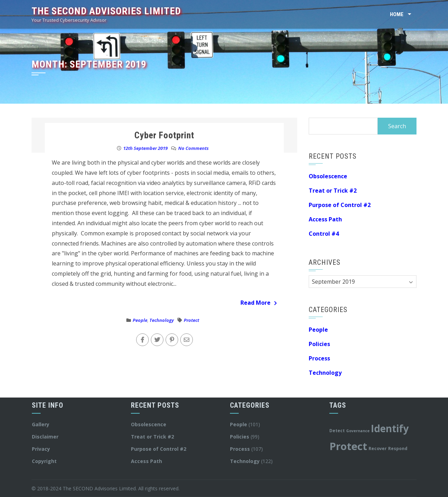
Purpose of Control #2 (340, 205)
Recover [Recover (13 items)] (378, 448)
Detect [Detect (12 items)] (337, 430)
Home (397, 14)
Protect (191, 320)
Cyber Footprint (164, 135)
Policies (319, 344)
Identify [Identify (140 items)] (390, 428)
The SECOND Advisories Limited (106, 11)
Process (319, 358)
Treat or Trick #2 (333, 191)
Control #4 (324, 234)
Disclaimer (45, 437)
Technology (162, 320)
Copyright (44, 461)
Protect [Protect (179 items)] (348, 446)
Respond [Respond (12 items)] (398, 448)
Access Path (325, 219)
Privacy (41, 449)
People (140, 320)
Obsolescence (328, 176)
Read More (259, 303)
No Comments (193, 148)
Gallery (41, 424)
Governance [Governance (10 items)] (358, 431)
